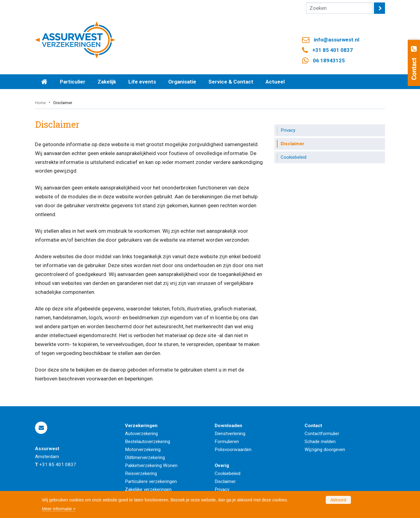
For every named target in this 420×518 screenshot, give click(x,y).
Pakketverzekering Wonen (151, 465)
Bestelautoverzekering (148, 442)
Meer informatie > (59, 509)
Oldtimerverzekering (145, 458)
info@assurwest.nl (336, 40)
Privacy (222, 489)
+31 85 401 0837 (332, 50)
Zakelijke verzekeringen (148, 489)
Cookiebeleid (227, 473)
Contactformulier (322, 434)
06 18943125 (329, 60)
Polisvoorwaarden (233, 450)
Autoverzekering (141, 434)
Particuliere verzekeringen (151, 481)
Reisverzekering (141, 473)
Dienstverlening (230, 434)
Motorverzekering (143, 450)
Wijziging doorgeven (325, 450)
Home (40, 103)
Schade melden (320, 442)
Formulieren (227, 442)
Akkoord (338, 500)
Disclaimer (225, 481)
